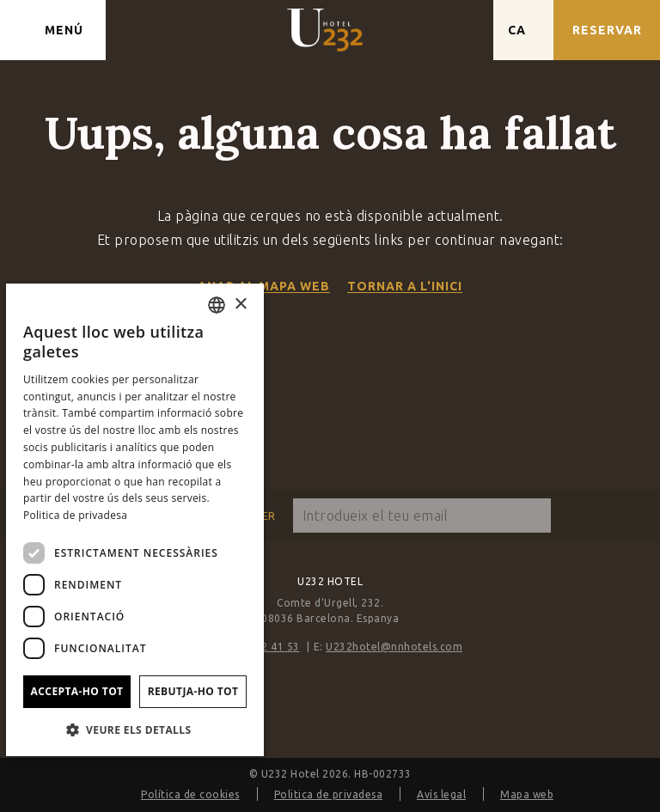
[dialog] (135, 520)
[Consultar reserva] (607, 30)
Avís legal (441, 794)
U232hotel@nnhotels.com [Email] (394, 647)
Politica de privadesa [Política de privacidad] (75, 515)
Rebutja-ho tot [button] (193, 691)
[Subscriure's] (534, 516)
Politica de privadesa (329, 794)
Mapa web (527, 794)
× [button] (240, 305)
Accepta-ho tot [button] (77, 691)
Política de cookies (190, 794)
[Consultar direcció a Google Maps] (463, 30)
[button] (135, 729)
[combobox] (217, 305)
